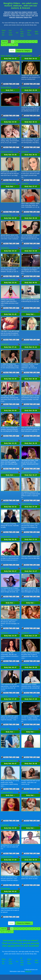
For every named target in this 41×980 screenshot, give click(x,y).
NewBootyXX (26, 825)
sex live (11, 946)
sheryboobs (26, 761)
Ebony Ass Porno (29, 32)
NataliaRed (5, 344)
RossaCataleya (27, 504)
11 (6, 45)
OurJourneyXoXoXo (8, 280)
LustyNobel (5, 504)
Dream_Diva (5, 729)
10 (3, 45)
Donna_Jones (26, 568)
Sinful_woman (6, 408)
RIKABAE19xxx (27, 729)
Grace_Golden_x (7, 56)
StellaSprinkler (6, 215)
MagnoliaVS (5, 311)
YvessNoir (25, 184)
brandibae (25, 664)
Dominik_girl (5, 600)
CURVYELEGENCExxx (9, 761)
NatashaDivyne (27, 248)
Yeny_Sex (25, 792)
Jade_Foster (5, 568)
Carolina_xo (26, 311)
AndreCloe (5, 633)
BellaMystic (25, 600)
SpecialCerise (26, 408)
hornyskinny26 (27, 537)
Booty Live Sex (4, 32)
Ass (17, 32)
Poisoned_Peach (7, 152)
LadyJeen (25, 376)
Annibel (4, 119)
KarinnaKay (25, 344)
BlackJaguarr (26, 857)
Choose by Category (24, 51)
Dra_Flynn (4, 696)
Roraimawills (5, 537)
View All (4, 41)
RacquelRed (5, 376)
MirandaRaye (6, 889)
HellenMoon (5, 248)
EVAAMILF (25, 152)
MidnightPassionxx (8, 440)
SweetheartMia (27, 280)
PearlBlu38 (5, 825)
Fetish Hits (28, 971)
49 (13, 45)
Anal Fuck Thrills (11, 32)
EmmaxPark (26, 440)
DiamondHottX (26, 56)
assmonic (4, 664)
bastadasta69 (6, 472)
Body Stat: (10, 59)
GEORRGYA (26, 119)
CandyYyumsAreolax (8, 184)
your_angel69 (26, 215)
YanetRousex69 (27, 696)
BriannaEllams (6, 87)
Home (12, 51)
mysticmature (26, 472)
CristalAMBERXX (7, 792)
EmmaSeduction (7, 857)
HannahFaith (26, 87)
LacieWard (25, 633)
